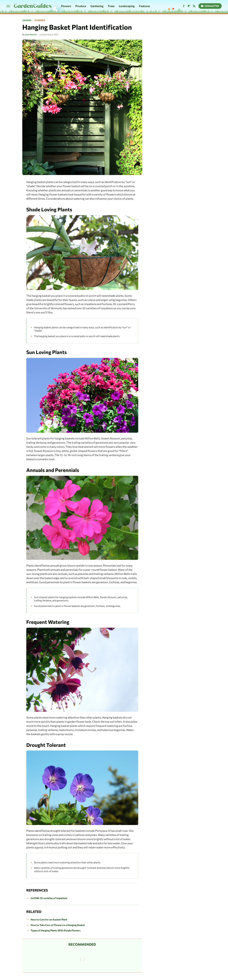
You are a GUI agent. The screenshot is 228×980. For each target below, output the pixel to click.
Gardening (97, 6)
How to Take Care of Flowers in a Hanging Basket (58, 925)
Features (144, 6)
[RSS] (194, 6)
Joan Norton (31, 34)
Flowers (66, 6)
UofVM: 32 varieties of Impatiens (49, 898)
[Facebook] (184, 6)
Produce (81, 6)
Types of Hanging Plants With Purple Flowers (56, 930)
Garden (27, 20)
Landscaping (127, 6)
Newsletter (210, 6)
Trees (111, 6)
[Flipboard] (189, 6)
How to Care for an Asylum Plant (49, 919)
